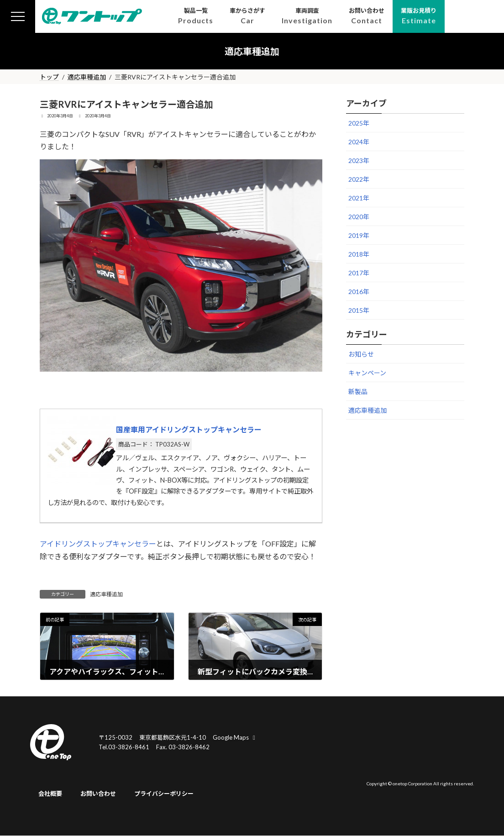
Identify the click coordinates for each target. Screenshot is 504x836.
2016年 (359, 292)
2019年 (359, 235)
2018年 (359, 254)
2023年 (359, 160)
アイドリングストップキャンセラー (98, 544)
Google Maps (235, 737)
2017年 (359, 273)
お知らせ (361, 354)
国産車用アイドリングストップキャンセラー (189, 429)
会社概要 (50, 794)
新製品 (358, 392)
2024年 (359, 142)
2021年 (359, 198)
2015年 (359, 310)
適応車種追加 (106, 594)
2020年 (359, 217)
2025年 (359, 123)
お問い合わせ (98, 794)
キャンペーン (367, 373)
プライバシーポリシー (164, 794)
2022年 (359, 179)
